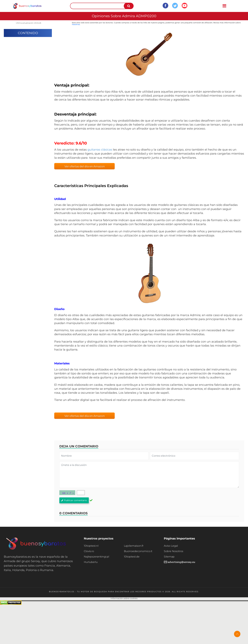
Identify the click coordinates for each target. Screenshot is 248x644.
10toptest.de (132, 557)
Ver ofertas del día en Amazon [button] (85, 166)
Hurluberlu (91, 562)
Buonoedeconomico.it (138, 551)
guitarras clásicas (100, 150)
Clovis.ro (89, 551)
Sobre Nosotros (174, 551)
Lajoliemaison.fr (134, 546)
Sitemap (169, 557)
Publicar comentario (74, 500)
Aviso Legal (171, 546)
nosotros (76, 24)
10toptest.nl (91, 546)
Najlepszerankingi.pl (96, 557)
